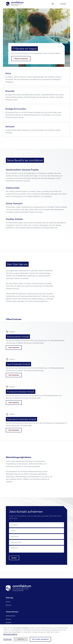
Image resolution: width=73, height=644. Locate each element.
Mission (9, 605)
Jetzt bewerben (14, 347)
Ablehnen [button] (21, 639)
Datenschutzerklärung (10, 634)
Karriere (9, 619)
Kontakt (63, 4)
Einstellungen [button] (8, 639)
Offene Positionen (21, 59)
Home (8, 602)
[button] (53, 4)
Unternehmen (11, 616)
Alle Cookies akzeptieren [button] (40, 639)
